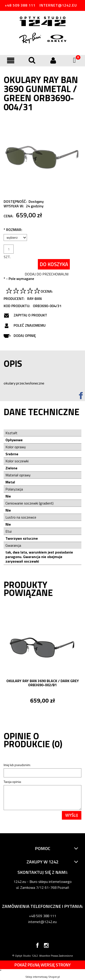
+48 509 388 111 (20, 5)
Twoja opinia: (12, 782)
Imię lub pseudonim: (17, 765)
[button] (11, 60)
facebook (37, 946)
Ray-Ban (34, 299)
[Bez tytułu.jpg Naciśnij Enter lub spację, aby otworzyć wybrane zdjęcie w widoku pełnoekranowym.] (42, 156)
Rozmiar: (13, 230)
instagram (46, 946)
